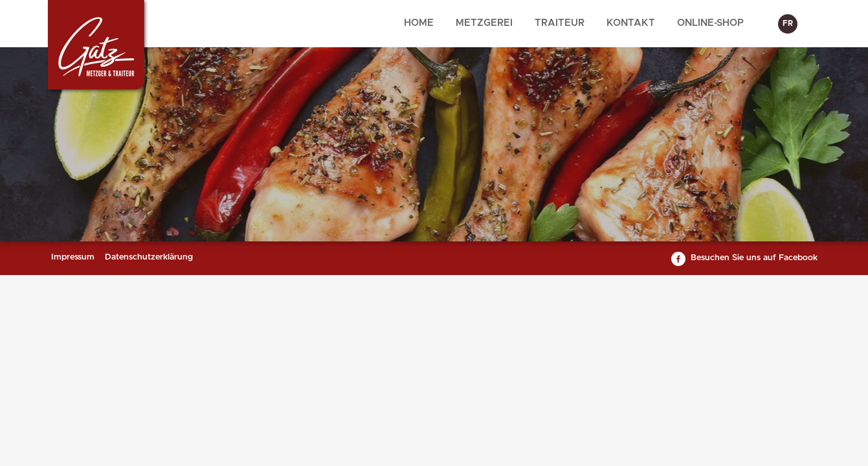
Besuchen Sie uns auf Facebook (754, 258)
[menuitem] (419, 24)
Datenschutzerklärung (149, 257)
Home (419, 23)
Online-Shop (710, 23)
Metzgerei (484, 23)
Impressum (73, 257)
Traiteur (560, 23)
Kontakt (631, 23)
